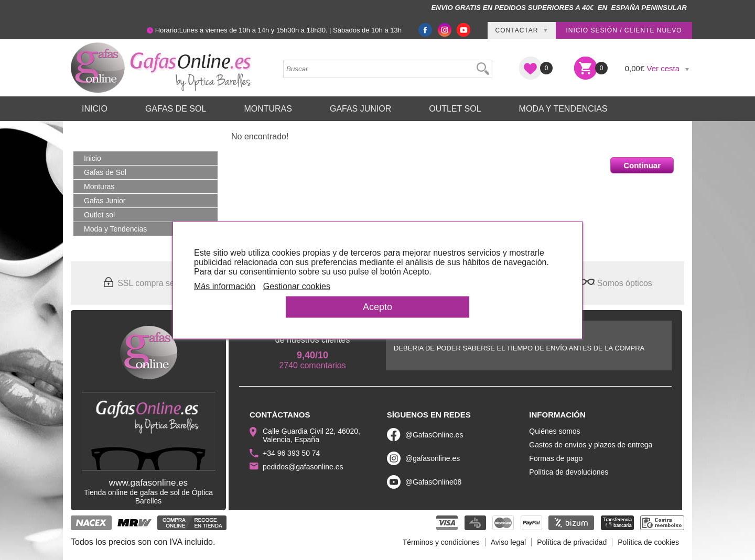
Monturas (268, 109)
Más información (225, 286)
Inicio (95, 109)
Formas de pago (556, 458)
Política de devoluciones (569, 472)
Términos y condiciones (441, 542)
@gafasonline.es (433, 458)
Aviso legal (508, 542)
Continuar (642, 165)
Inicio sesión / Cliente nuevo (624, 30)
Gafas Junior (360, 109)
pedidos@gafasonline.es (303, 467)
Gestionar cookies (297, 286)
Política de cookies (648, 542)
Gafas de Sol (176, 109)
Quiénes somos (554, 431)
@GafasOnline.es (434, 435)
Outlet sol (455, 109)
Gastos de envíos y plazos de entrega (591, 445)
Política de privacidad (572, 542)
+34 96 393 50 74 (291, 453)
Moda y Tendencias (563, 109)
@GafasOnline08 (434, 482)
